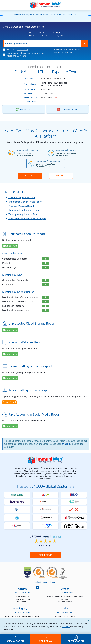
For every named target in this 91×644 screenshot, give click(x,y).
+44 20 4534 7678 (65, 593)
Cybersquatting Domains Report (24, 210)
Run (84, 44)
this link (66, 626)
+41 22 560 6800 (22, 593)
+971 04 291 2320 (65, 612)
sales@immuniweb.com (45, 582)
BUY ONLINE (61, 176)
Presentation (76, 641)
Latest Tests (23, 50)
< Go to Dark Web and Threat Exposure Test (23, 27)
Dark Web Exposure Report (22, 198)
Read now (72, 15)
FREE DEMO (30, 176)
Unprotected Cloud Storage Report (25, 202)
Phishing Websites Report (21, 206)
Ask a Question (15, 641)
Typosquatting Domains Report (24, 214)
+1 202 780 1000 (22, 612)
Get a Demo (46, 555)
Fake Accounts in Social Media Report (27, 219)
